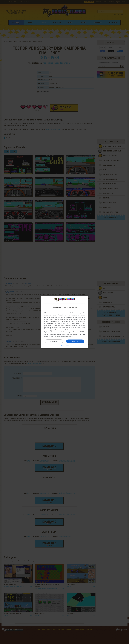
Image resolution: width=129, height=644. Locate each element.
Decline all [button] (54, 341)
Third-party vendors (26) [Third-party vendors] (63, 323)
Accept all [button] (75, 341)
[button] (64, 346)
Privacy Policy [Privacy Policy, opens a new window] (69, 336)
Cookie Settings (59, 336)
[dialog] (64, 322)
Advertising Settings (57, 334)
